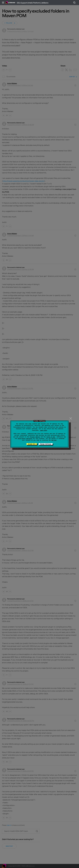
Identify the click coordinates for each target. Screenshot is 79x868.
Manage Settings (46, 444)
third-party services (25, 439)
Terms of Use (51, 437)
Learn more (44, 430)
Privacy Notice (35, 437)
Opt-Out (54, 440)
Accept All (32, 444)
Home (10, 3)
